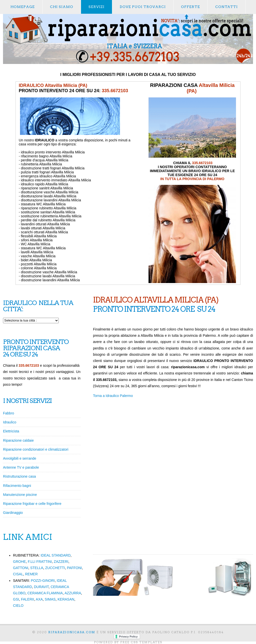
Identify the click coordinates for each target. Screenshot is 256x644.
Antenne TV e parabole (21, 467)
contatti (226, 7)
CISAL (18, 574)
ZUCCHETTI (55, 568)
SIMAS (50, 599)
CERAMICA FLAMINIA (45, 593)
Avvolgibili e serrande (20, 458)
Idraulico (10, 422)
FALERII (27, 599)
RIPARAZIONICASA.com (72, 632)
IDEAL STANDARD (55, 555)
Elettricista (11, 431)
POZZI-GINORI (43, 581)
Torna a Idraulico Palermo (113, 396)
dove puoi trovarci (143, 7)
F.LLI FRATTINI (40, 562)
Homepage (23, 7)
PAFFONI (74, 568)
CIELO (18, 606)
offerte (190, 7)
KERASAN (66, 599)
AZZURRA (73, 593)
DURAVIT (41, 587)
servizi (96, 7)
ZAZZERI (61, 562)
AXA (39, 599)
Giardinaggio (13, 513)
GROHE (19, 562)
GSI (16, 599)
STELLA (37, 568)
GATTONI (21, 568)
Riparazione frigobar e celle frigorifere (32, 504)
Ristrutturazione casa (19, 476)
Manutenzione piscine (20, 495)
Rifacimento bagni (17, 486)
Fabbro (8, 413)
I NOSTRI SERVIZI (27, 401)
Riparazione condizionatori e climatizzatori (36, 449)
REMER (31, 574)
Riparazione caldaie (18, 440)
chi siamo (62, 7)
